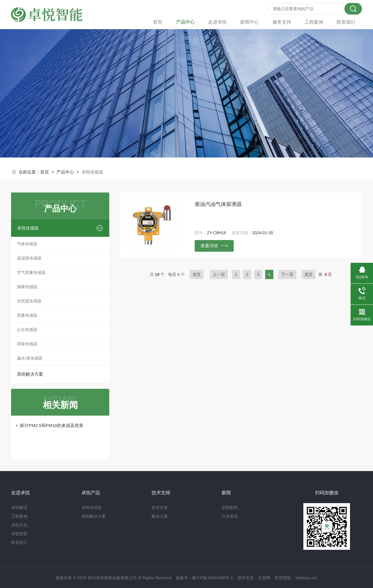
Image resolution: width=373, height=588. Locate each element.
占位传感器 (27, 330)
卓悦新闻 (230, 508)
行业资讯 (230, 516)
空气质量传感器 (31, 272)
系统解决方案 (30, 374)
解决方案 (160, 516)
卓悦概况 (19, 508)
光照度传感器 (29, 301)
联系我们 (348, 22)
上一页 (219, 274)
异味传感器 (27, 344)
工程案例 (318, 22)
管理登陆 (283, 578)
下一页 (287, 274)
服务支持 (287, 22)
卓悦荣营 (19, 534)
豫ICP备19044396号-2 (212, 578)
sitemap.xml (306, 578)
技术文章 (160, 508)
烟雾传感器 (27, 287)
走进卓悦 (227, 22)
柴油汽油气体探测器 (218, 204)
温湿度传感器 (29, 258)
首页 (171, 22)
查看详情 (214, 246)
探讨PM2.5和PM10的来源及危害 (52, 425)
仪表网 (264, 578)
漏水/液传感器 (30, 358)
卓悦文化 (19, 525)
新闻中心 (257, 22)
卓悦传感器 (28, 228)
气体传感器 (27, 244)
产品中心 (196, 22)
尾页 (309, 274)
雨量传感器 (27, 315)
